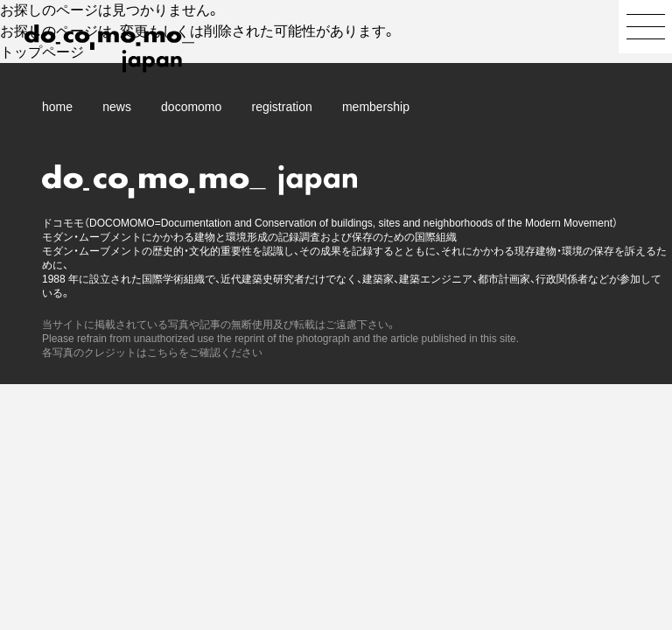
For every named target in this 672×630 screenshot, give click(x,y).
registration (282, 107)
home (57, 107)
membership (376, 107)
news (117, 107)
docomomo (191, 107)
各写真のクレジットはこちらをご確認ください (152, 353)
